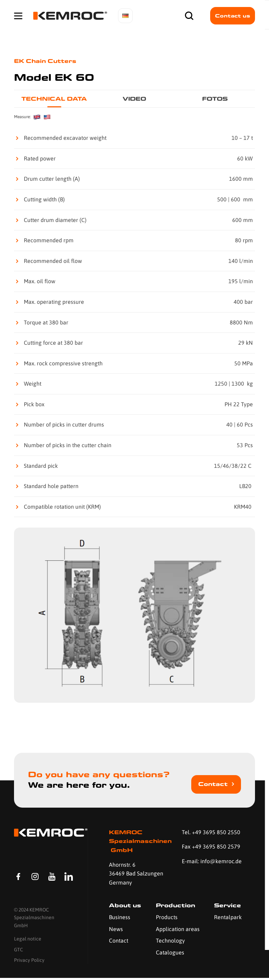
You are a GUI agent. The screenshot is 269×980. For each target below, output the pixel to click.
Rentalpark (228, 917)
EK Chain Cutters (45, 61)
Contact (213, 784)
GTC (19, 951)
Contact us (233, 16)
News (116, 929)
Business (120, 917)
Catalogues (170, 952)
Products (167, 917)
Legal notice (28, 941)
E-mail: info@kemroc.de (212, 861)
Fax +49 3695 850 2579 (211, 846)
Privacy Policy (29, 962)
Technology (170, 940)
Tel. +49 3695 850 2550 (211, 832)
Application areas (178, 929)
